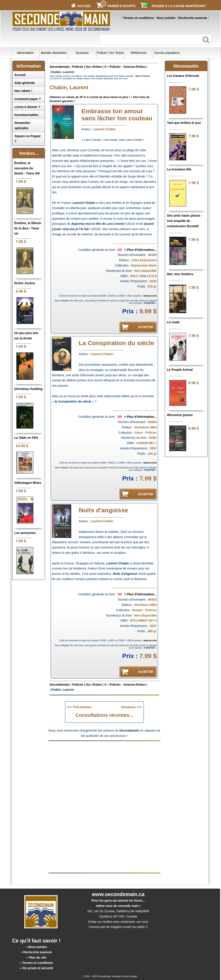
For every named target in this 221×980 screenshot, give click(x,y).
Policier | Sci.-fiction (110, 53)
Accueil (20, 75)
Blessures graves (180, 415)
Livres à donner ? (27, 107)
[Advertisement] (104, 775)
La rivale (173, 322)
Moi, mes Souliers (180, 274)
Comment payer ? (27, 99)
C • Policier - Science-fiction (125, 67)
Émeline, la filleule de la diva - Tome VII (28, 228)
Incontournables (26, 115)
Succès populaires (167, 53)
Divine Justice (25, 283)
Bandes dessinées (54, 53)
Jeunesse (82, 53)
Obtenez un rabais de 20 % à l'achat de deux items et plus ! (90, 97)
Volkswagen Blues (28, 483)
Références (139, 53)
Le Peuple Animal (180, 370)
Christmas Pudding (28, 389)
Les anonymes (25, 533)
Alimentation (25, 53)
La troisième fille (179, 169)
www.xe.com (150, 296)
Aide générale (25, 83)
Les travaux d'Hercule (183, 76)
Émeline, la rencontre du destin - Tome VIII (27, 168)
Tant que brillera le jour (184, 123)
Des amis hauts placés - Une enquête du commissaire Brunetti (185, 221)
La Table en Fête (26, 438)
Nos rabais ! (23, 91)
